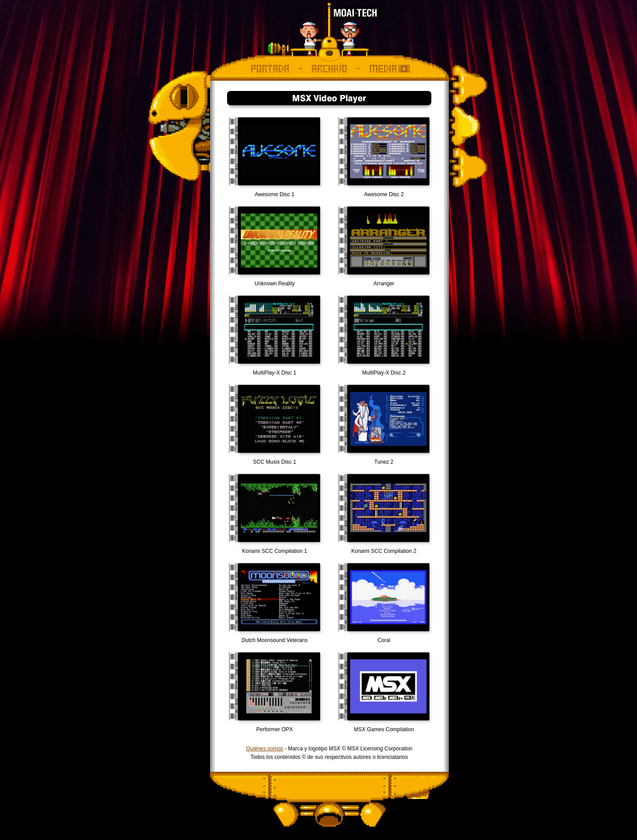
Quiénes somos (264, 749)
